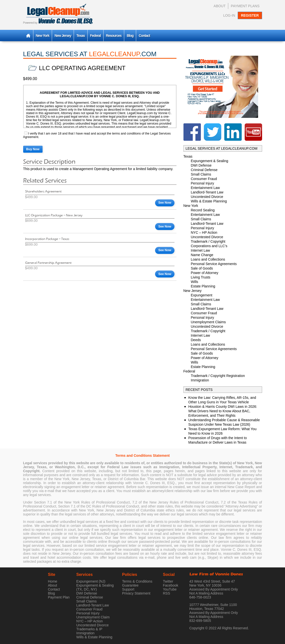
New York (43, 36)
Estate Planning (203, 286)
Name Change (202, 255)
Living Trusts (201, 277)
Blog (130, 36)
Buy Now (33, 149)
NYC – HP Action (204, 232)
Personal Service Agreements (214, 264)
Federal (95, 36)
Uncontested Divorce (207, 197)
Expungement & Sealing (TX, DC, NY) (95, 587)
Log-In (229, 15)
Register (250, 15)
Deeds (196, 340)
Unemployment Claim (93, 617)
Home (53, 581)
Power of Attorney (205, 273)
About (220, 6)
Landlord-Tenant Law (207, 192)
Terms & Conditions (137, 581)
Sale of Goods (202, 268)
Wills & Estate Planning (209, 201)
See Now (165, 203)
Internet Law (200, 250)
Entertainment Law (205, 188)
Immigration (200, 380)
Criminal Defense (204, 170)
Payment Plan (59, 597)
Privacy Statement (136, 593)
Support (128, 589)
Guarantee (130, 585)
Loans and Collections (208, 259)
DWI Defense (201, 165)
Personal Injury (202, 183)
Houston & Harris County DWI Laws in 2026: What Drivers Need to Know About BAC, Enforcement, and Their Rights (223, 411)
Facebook (171, 585)
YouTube (170, 589)
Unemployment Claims (208, 322)
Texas (81, 36)
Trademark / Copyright (208, 241)
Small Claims (201, 174)
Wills (195, 282)
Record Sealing (203, 210)
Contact (144, 36)
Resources (114, 36)
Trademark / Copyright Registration (218, 376)
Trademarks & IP (89, 629)
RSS (167, 593)
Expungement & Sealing (210, 161)
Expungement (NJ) (91, 581)
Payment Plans (245, 6)
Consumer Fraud (204, 179)
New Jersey (63, 36)
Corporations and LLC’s (209, 246)
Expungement (202, 295)
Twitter (168, 581)
